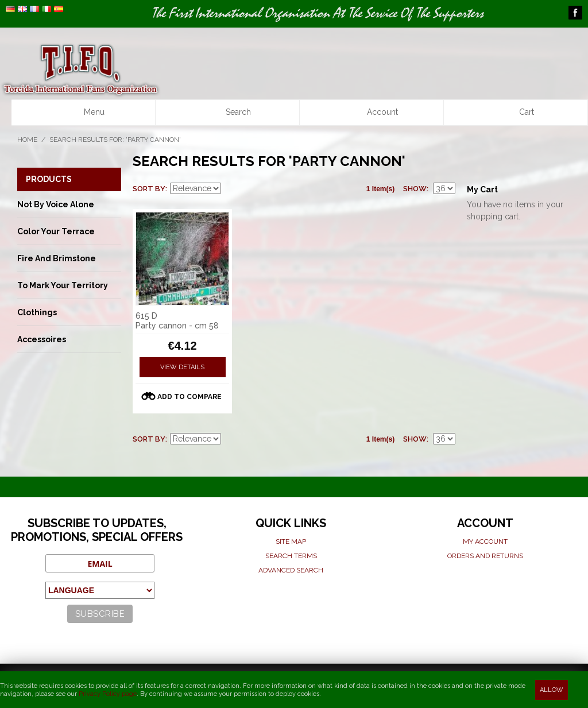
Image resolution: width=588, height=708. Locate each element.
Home (27, 140)
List (272, 189)
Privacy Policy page (108, 694)
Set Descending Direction (231, 189)
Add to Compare (189, 397)
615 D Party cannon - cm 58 (177, 321)
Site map (291, 541)
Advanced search (291, 570)
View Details (182, 367)
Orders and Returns (485, 556)
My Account (485, 541)
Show (415, 189)
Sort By (149, 189)
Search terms (291, 556)
